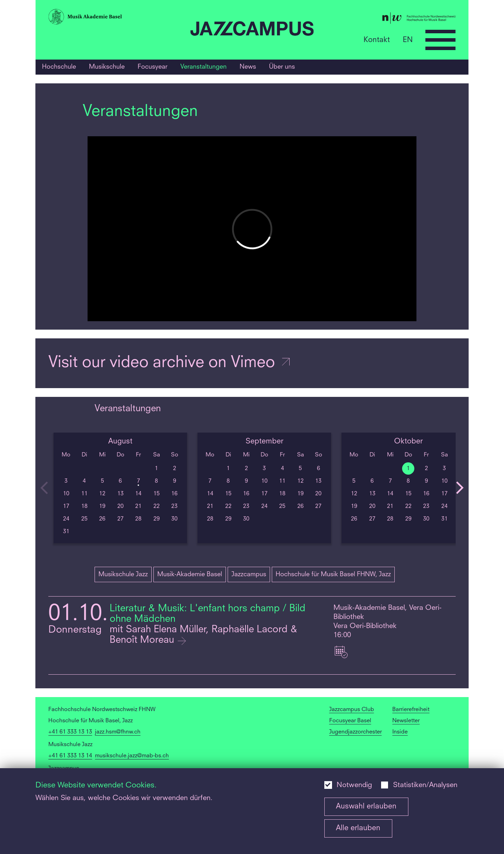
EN (408, 40)
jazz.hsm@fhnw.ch (118, 732)
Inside (400, 732)
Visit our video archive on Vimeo (170, 363)
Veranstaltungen (203, 67)
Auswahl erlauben (366, 807)
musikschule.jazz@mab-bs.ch (132, 756)
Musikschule (107, 67)
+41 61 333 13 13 (70, 732)
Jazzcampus (249, 574)
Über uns (282, 67)
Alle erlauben (358, 828)
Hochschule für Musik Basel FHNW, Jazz (333, 574)
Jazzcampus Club (352, 710)
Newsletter (406, 721)
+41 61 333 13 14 (70, 756)
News (248, 67)
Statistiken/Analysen (425, 785)
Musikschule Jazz (123, 574)
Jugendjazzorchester (355, 732)
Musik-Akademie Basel (190, 574)
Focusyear (153, 67)
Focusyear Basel (350, 721)
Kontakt (377, 40)
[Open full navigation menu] (441, 40)
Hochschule (59, 67)
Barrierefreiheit (411, 710)
